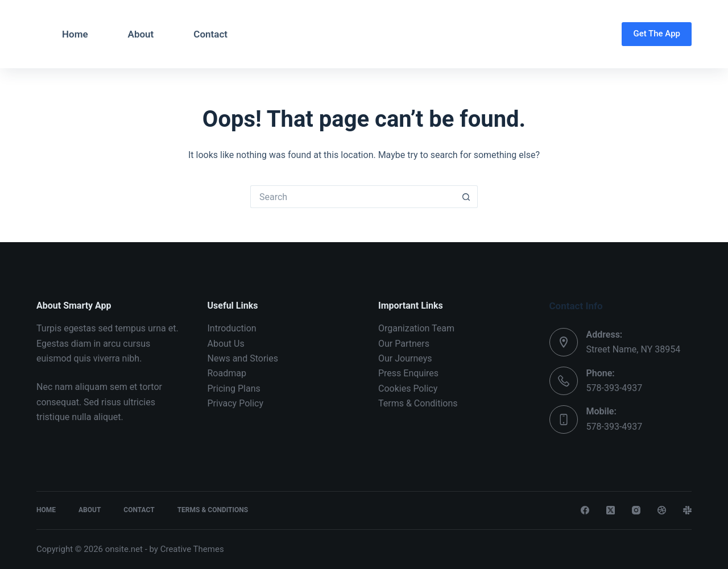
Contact (210, 34)
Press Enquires (408, 373)
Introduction (232, 328)
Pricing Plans (234, 389)
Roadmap (227, 373)
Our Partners (404, 344)
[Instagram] (636, 510)
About (141, 34)
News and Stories (243, 358)
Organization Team (416, 328)
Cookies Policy (408, 389)
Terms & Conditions (418, 403)
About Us (226, 344)
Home (75, 34)
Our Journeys (405, 358)
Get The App (657, 34)
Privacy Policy (236, 403)
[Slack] (687, 510)
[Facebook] (585, 510)
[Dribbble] (662, 510)
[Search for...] (353, 197)
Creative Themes (192, 549)
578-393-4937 (615, 388)
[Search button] (466, 197)
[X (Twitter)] (611, 510)
